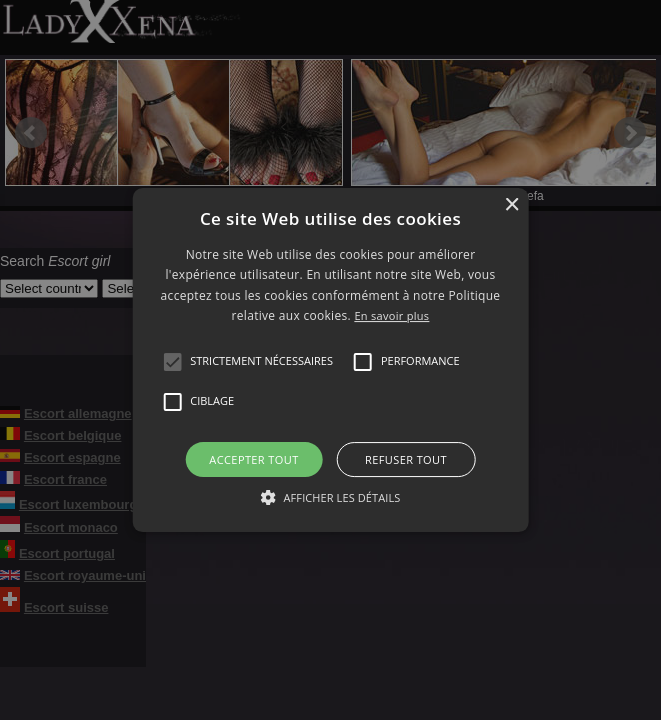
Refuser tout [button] (406, 459)
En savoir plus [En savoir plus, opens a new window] (391, 315)
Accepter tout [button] (253, 459)
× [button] (511, 205)
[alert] (330, 360)
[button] (172, 362)
